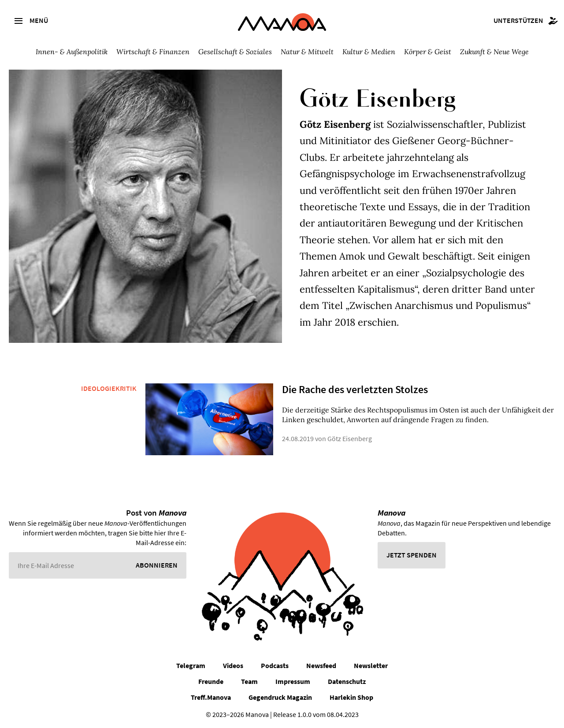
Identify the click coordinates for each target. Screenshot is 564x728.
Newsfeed (321, 665)
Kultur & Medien (369, 52)
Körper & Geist (428, 52)
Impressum (293, 681)
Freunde (211, 681)
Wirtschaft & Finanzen (153, 52)
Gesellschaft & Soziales (235, 52)
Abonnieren (157, 565)
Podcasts (275, 665)
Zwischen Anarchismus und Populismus (438, 305)
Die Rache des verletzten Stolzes (355, 389)
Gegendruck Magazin (280, 697)
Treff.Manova (211, 697)
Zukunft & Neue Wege (494, 52)
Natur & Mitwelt (307, 52)
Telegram (191, 665)
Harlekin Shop (351, 697)
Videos (233, 665)
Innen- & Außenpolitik (72, 52)
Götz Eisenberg (350, 438)
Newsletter (371, 665)
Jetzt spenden (412, 555)
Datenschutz (347, 681)
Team (249, 681)
